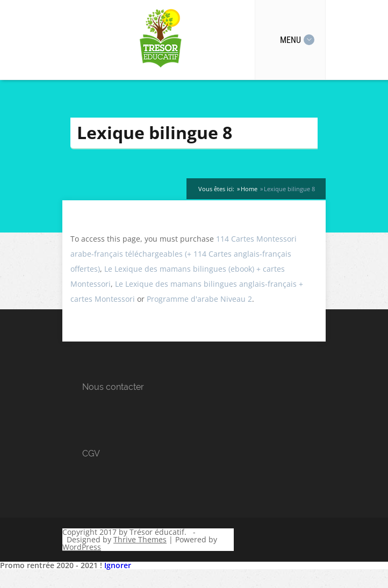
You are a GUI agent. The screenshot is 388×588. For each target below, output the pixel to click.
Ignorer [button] (118, 565)
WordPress (82, 547)
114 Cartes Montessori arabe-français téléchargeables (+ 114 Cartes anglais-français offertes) (184, 254)
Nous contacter (113, 387)
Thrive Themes (140, 539)
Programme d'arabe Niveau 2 (199, 299)
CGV (91, 453)
